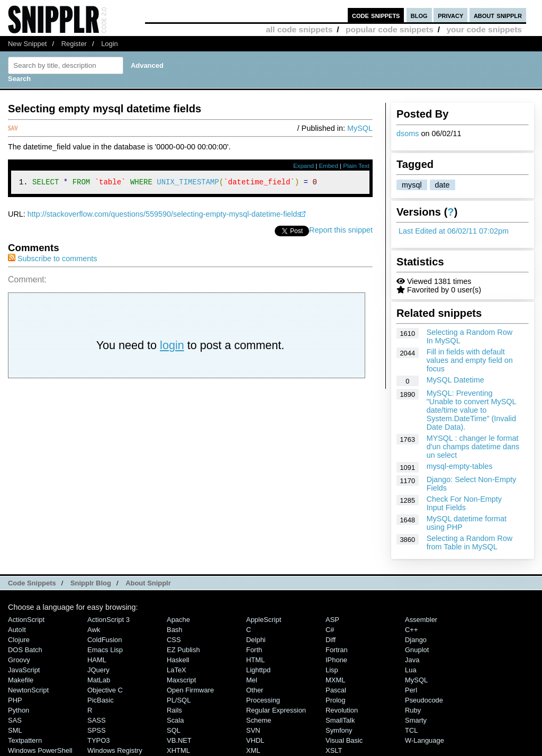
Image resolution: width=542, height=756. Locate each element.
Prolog (335, 700)
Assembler (421, 620)
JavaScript (24, 670)
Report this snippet (341, 232)
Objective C (105, 690)
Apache (178, 620)
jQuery (98, 670)
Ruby (413, 710)
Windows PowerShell (40, 750)
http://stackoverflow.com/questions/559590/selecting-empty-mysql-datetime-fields (164, 216)
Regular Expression (276, 710)
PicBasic (101, 700)
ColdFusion (105, 640)
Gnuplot (417, 650)
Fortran (337, 650)
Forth (254, 650)
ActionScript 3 (109, 620)
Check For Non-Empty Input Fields (464, 503)
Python (19, 710)
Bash (175, 630)
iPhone (336, 660)
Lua (411, 670)
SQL (174, 730)
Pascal (336, 690)
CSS (174, 640)
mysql (412, 185)
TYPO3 (98, 740)
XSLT (334, 750)
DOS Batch (25, 650)
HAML (97, 660)
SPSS (97, 730)
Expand (304, 166)
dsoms (408, 134)
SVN (253, 730)
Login (110, 44)
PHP (15, 700)
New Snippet (27, 44)
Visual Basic (344, 740)
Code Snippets (32, 583)
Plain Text (356, 166)
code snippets (376, 15)
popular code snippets (390, 29)
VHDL (255, 740)
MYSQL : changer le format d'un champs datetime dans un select (473, 447)
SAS (15, 720)
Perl (411, 690)
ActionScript (26, 620)
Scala (175, 720)
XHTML (178, 750)
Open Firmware (190, 690)
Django (416, 640)
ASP (332, 620)
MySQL (360, 128)
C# (330, 630)
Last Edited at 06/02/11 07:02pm (454, 231)
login (172, 347)
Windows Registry (115, 750)
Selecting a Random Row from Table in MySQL (469, 542)
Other (255, 690)
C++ (411, 630)
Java (412, 660)
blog (419, 15)
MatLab (99, 680)
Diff (331, 640)
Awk (94, 630)
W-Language (424, 740)
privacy (450, 15)
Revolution (342, 710)
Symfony (339, 730)
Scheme (259, 720)
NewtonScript (28, 690)
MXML (335, 680)
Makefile (21, 680)
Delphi (256, 640)
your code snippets (484, 29)
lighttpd (258, 670)
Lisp (332, 670)
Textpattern (25, 740)
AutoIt (17, 630)
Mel (252, 680)
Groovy (19, 660)
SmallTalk (340, 720)
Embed (328, 166)
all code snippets (299, 29)
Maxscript (181, 680)
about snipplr (498, 15)
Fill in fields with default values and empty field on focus (470, 360)
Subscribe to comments (52, 260)
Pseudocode (424, 700)
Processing (263, 700)
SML (15, 730)
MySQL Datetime (455, 380)
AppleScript (264, 620)
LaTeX (177, 670)
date (442, 185)
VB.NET (179, 740)
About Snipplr (148, 583)
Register (74, 44)
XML (253, 750)
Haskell (178, 660)
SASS (97, 720)
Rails (174, 710)
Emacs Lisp (105, 650)
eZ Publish (183, 650)
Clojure (19, 640)
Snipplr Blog (91, 583)
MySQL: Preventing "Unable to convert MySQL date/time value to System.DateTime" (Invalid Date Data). (471, 410)
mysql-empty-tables (460, 466)
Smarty (416, 720)
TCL (411, 730)
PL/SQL (179, 700)
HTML (255, 660)
